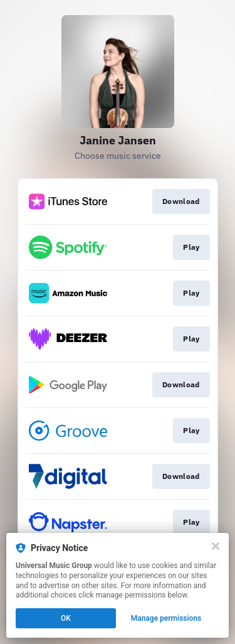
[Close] (216, 546)
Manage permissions (166, 618)
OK (66, 618)
